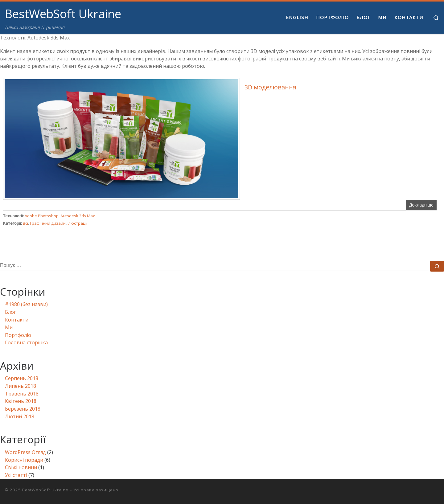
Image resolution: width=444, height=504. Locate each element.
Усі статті (16, 475)
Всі (25, 223)
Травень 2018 (22, 394)
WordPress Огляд (25, 452)
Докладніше (421, 205)
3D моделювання (270, 87)
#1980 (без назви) (26, 304)
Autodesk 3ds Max (78, 216)
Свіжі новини (21, 467)
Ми (9, 327)
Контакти (17, 320)
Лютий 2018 (20, 416)
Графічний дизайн (48, 223)
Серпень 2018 (22, 378)
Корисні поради (24, 460)
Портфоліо (18, 335)
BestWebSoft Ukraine (45, 490)
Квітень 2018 (21, 401)
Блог (10, 312)
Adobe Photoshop (42, 216)
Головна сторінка (26, 342)
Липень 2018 (21, 386)
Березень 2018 (23, 409)
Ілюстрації (77, 223)
